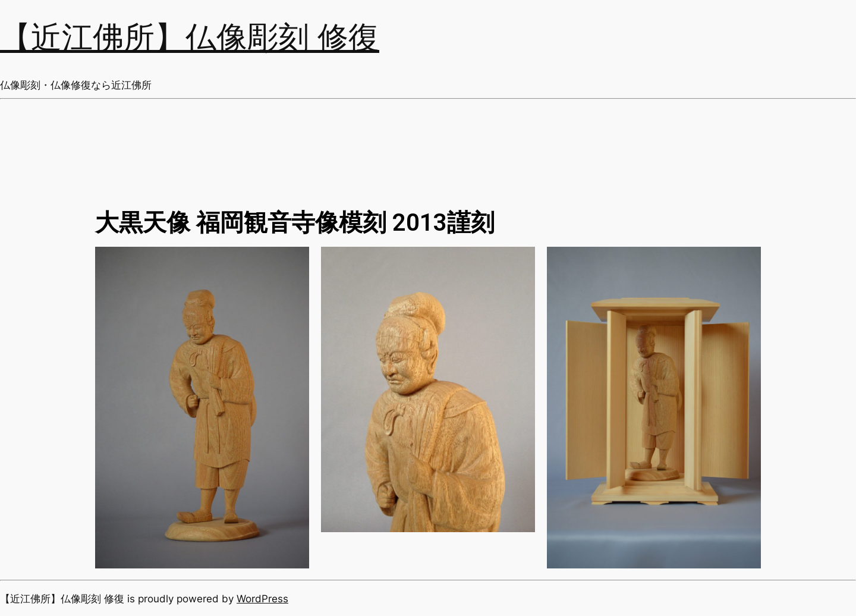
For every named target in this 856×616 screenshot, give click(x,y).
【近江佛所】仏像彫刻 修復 (190, 38)
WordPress (262, 599)
